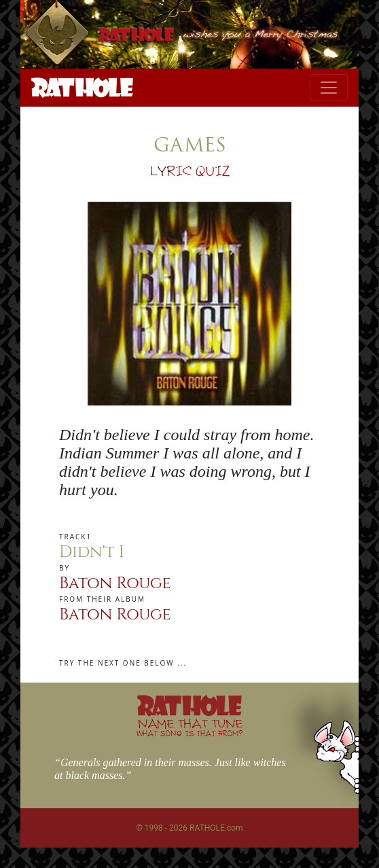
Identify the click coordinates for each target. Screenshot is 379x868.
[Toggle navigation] (329, 88)
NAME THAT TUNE (189, 727)
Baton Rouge (115, 583)
